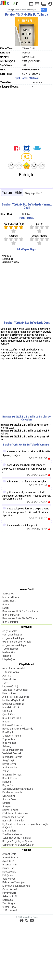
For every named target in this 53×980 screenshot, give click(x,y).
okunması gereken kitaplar (17, 642)
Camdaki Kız (9, 679)
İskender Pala (10, 865)
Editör (39, 224)
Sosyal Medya (39, 236)
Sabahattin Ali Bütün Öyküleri (18, 845)
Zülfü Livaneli (10, 910)
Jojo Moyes (9, 879)
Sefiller (6, 803)
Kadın (6, 608)
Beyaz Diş (8, 785)
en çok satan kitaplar (14, 638)
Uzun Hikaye (9, 693)
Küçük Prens (10, 778)
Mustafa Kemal (11, 597)
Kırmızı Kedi (28, 57)
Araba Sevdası (10, 767)
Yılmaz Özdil (29, 48)
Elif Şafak (8, 875)
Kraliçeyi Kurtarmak (13, 704)
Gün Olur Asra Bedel (13, 668)
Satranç (7, 746)
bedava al (37, 82)
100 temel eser (11, 649)
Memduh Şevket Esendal (16, 886)
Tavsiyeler (26, 627)
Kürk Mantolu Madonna (15, 813)
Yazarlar (26, 850)
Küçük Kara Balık (12, 718)
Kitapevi (13, 236)
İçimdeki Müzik (11, 707)
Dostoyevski (9, 872)
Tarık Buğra (9, 903)
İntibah (6, 722)
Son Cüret (8, 594)
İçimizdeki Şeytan (12, 757)
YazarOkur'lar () (14, 224)
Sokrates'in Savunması (15, 690)
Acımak (7, 676)
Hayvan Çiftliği (10, 686)
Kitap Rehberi (26, 664)
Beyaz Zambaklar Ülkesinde (18, 729)
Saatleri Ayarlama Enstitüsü (18, 789)
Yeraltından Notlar (12, 834)
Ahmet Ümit (9, 854)
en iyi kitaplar (10, 631)
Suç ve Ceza (9, 799)
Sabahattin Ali (10, 896)
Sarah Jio (8, 900)
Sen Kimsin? (9, 601)
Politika (26, 53)
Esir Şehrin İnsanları (13, 821)
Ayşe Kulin (8, 861)
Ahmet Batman (11, 857)
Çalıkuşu (7, 711)
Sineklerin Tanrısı (12, 736)
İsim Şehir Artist (11, 615)
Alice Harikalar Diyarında (16, 697)
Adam (6, 604)
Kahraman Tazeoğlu (13, 882)
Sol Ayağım (9, 796)
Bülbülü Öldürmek (12, 725)
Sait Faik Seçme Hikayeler (17, 838)
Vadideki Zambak (12, 753)
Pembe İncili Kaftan (13, 817)
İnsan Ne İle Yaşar (12, 775)
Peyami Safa (9, 893)
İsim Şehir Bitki (11, 622)
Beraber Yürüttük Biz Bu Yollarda (20, 611)
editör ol (7, 656)
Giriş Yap (30, 193)
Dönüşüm (8, 782)
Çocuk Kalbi (9, 714)
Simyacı (7, 806)
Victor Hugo (9, 907)
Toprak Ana (9, 739)
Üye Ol (40, 193)
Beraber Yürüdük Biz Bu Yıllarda (20, 618)
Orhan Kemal (10, 889)
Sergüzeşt (8, 760)
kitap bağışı (9, 659)
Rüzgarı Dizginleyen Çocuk (17, 841)
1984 (5, 683)
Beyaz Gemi (9, 764)
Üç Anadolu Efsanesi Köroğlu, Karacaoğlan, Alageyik (26, 826)
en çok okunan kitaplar (15, 645)
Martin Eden (9, 831)
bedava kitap (9, 652)
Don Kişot (8, 732)
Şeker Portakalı (11, 810)
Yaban (6, 771)
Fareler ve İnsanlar (13, 792)
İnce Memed (9, 743)
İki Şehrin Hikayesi (13, 750)
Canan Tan (8, 868)
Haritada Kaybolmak (13, 700)
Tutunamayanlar (11, 672)
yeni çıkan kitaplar (12, 635)
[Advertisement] (26, 115)
